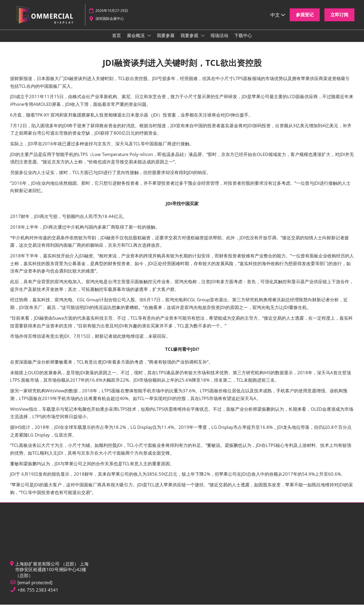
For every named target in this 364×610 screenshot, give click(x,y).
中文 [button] (278, 17)
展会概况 (136, 41)
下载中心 (243, 41)
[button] (305, 18)
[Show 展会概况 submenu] (149, 41)
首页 (116, 41)
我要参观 (190, 41)
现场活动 (219, 41)
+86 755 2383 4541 (38, 595)
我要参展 (166, 41)
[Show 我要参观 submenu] (203, 41)
